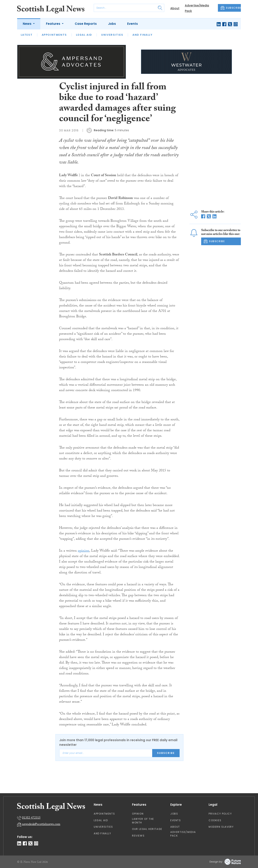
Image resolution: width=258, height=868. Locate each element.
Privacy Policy (220, 814)
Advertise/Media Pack (183, 834)
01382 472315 (31, 818)
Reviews (138, 836)
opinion (84, 551)
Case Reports (86, 24)
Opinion (138, 814)
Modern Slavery (221, 827)
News (28, 24)
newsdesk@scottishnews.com (41, 825)
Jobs (112, 24)
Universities (112, 35)
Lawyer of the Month (143, 821)
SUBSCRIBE (231, 8)
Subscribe (166, 753)
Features (54, 24)
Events (133, 24)
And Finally (143, 35)
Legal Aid (84, 35)
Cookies (215, 820)
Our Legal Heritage (147, 829)
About (175, 8)
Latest (27, 35)
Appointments (54, 35)
